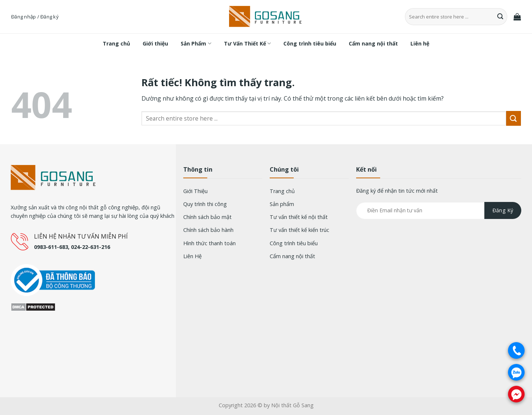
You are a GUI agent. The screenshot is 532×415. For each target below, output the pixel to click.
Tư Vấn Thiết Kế (247, 44)
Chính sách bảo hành (208, 230)
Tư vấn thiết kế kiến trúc (299, 230)
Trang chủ (116, 43)
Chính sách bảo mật (207, 217)
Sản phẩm (282, 204)
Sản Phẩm (196, 44)
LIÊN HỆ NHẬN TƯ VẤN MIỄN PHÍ (81, 236)
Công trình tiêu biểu (310, 43)
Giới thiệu (155, 43)
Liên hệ (420, 43)
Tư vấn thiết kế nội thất (299, 217)
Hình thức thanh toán (209, 243)
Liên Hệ (192, 256)
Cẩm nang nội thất (373, 43)
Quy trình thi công (205, 204)
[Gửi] (501, 17)
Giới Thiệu (195, 191)
